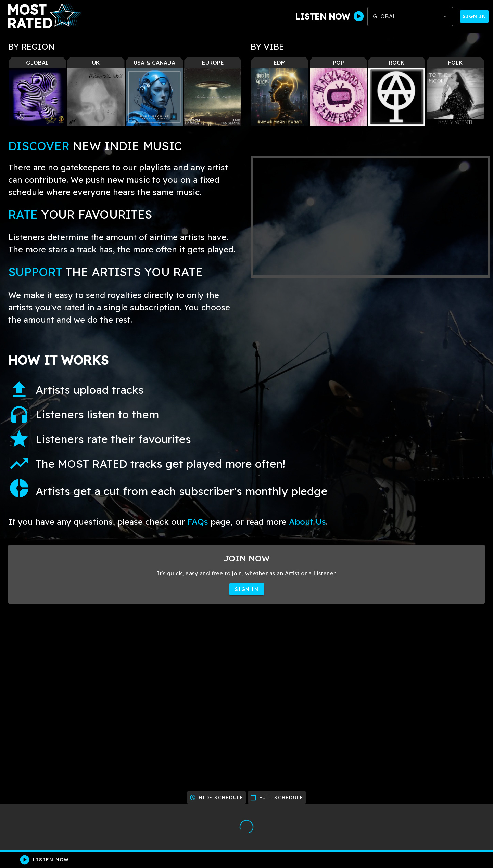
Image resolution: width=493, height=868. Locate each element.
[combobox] (410, 16)
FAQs (198, 522)
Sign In (474, 16)
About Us (307, 522)
